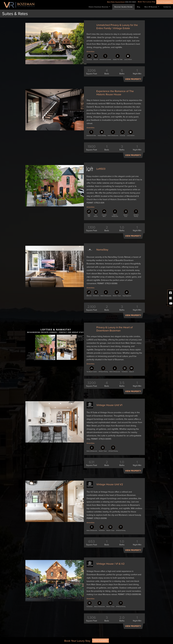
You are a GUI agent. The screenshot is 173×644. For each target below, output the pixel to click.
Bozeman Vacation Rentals (123, 7)
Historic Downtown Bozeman (99, 7)
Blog (138, 7)
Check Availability (165, 2)
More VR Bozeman (151, 7)
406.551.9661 (131, 2)
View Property (133, 79)
